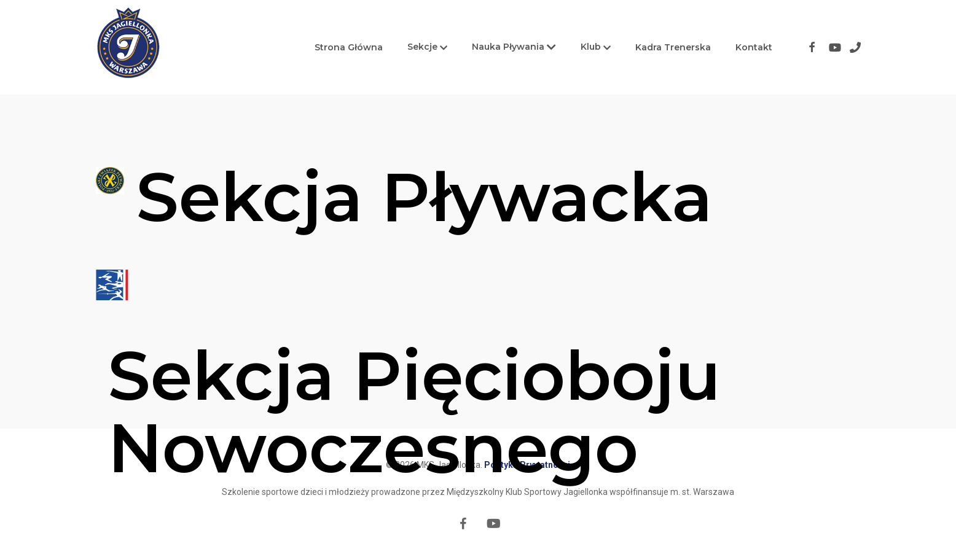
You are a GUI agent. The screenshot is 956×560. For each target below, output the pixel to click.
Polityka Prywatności (527, 465)
